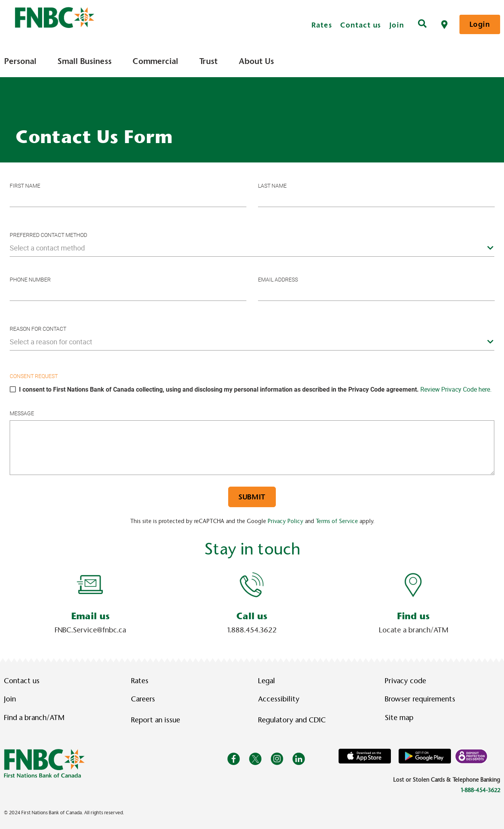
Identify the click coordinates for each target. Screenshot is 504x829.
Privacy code (405, 681)
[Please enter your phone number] (128, 293)
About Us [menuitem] (256, 61)
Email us (90, 616)
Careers (143, 699)
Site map (399, 718)
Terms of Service (337, 521)
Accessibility (279, 699)
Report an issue (156, 720)
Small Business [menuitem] (84, 61)
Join (397, 25)
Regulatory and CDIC (294, 720)
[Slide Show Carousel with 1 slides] (252, 602)
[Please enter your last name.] (376, 199)
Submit (252, 497)
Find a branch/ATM (34, 718)
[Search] (422, 24)
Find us (413, 616)
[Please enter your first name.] (128, 199)
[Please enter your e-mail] (376, 293)
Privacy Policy (286, 521)
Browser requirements (420, 699)
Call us (252, 616)
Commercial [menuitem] (155, 61)
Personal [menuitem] (20, 61)
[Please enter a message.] (252, 448)
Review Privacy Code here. (456, 389)
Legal (267, 681)
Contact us (360, 25)
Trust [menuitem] (208, 61)
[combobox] (252, 248)
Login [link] (480, 24)
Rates (322, 25)
